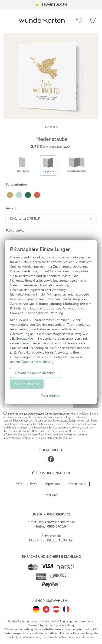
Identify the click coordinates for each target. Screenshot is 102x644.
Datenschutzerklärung (38, 362)
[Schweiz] (46, 608)
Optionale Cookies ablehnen (35, 373)
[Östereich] (56, 608)
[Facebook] (51, 462)
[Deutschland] (36, 608)
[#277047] (28, 195)
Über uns (51, 495)
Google (21, 339)
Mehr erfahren (51, 396)
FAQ (33, 484)
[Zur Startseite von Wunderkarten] (42, 20)
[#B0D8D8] (19, 195)
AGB (19, 484)
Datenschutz (77, 484)
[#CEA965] (10, 195)
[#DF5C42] (37, 195)
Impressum (53, 484)
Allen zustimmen (27, 384)
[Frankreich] (66, 608)
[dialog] (51, 322)
